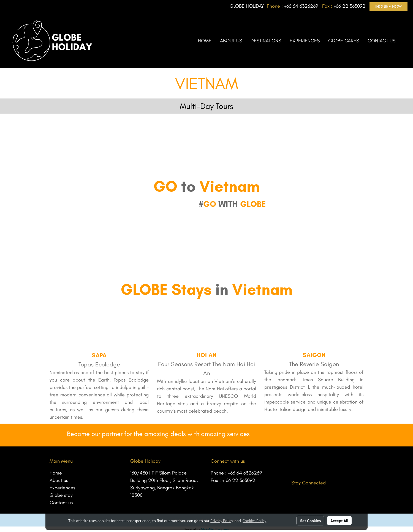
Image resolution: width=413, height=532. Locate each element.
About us (59, 480)
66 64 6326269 (302, 6)
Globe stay (61, 495)
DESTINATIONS (266, 41)
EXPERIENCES (305, 41)
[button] (404, 41)
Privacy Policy (222, 520)
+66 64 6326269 (245, 473)
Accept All (339, 520)
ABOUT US (231, 41)
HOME (205, 41)
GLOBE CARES (344, 41)
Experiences (62, 488)
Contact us (61, 503)
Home (56, 473)
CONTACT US (381, 41)
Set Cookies (310, 520)
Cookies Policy (254, 520)
